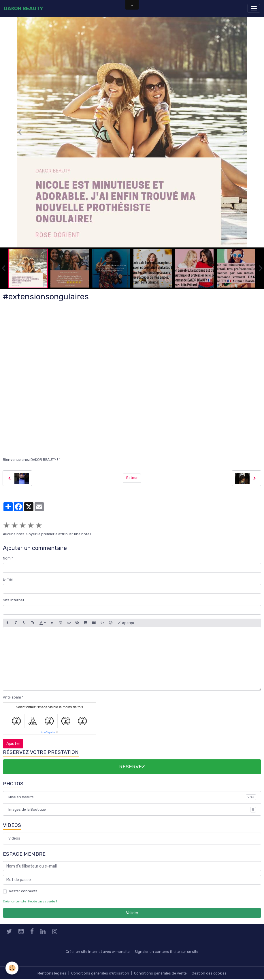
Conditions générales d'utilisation (100, 973)
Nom (7, 558)
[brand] (23, 8)
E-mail (8, 579)
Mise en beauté (132, 797)
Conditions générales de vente (160, 973)
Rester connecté (23, 891)
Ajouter (13, 744)
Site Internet (14, 600)
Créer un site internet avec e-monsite (98, 952)
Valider (132, 913)
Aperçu (126, 623)
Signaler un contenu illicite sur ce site (166, 952)
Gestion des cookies (209, 973)
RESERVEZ (132, 767)
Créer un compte (14, 901)
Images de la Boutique (132, 810)
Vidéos (14, 838)
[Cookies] (12, 968)
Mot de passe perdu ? (43, 901)
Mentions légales (52, 973)
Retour (132, 478)
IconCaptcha (48, 732)
